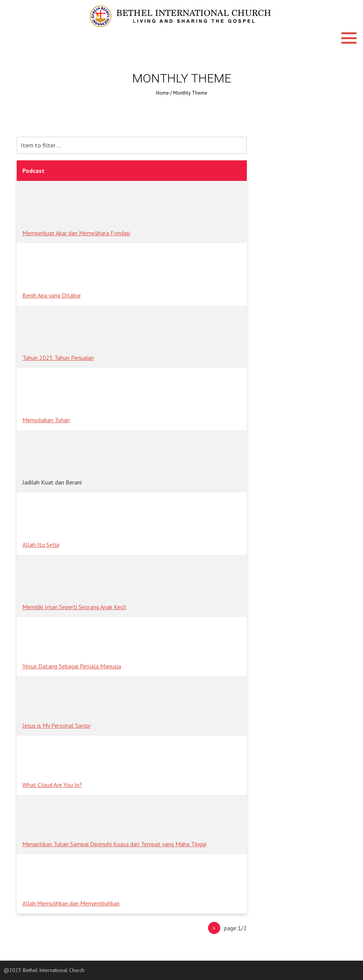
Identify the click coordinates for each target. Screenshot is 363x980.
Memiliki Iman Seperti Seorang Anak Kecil (74, 607)
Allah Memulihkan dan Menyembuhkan (71, 903)
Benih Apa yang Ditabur (52, 295)
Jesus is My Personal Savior (57, 725)
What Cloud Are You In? (52, 785)
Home (163, 93)
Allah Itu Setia (41, 545)
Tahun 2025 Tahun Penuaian (58, 358)
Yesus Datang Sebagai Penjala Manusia (72, 666)
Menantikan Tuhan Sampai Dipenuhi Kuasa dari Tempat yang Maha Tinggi (114, 844)
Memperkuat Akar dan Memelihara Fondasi (76, 233)
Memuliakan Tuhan (46, 420)
